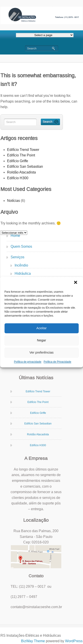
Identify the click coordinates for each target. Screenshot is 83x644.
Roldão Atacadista (21, 172)
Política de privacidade (28, 362)
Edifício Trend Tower (23, 150)
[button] (76, 283)
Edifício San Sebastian (25, 166)
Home (15, 236)
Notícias (14, 201)
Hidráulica (23, 273)
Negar (41, 340)
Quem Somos (21, 246)
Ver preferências (41, 352)
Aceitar (41, 328)
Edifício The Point (21, 155)
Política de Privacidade (57, 362)
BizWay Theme (33, 641)
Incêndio (21, 265)
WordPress (74, 641)
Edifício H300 (18, 178)
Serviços (17, 257)
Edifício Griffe (18, 161)
